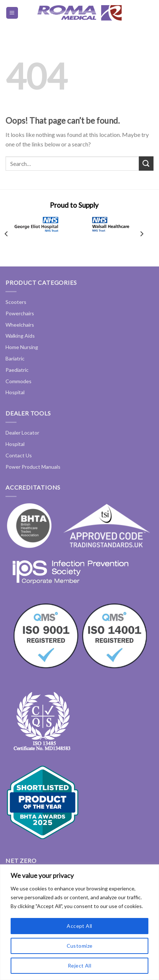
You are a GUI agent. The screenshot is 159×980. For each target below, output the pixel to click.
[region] (79, 922)
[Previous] (7, 234)
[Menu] (12, 13)
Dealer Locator (22, 433)
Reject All (79, 966)
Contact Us (19, 455)
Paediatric (17, 370)
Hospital (15, 392)
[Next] (141, 234)
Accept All (79, 926)
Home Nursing (22, 347)
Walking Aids (20, 336)
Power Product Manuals (33, 467)
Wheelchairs (20, 325)
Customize (80, 946)
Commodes (19, 381)
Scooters (16, 302)
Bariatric (15, 358)
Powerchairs (20, 313)
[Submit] (146, 164)
